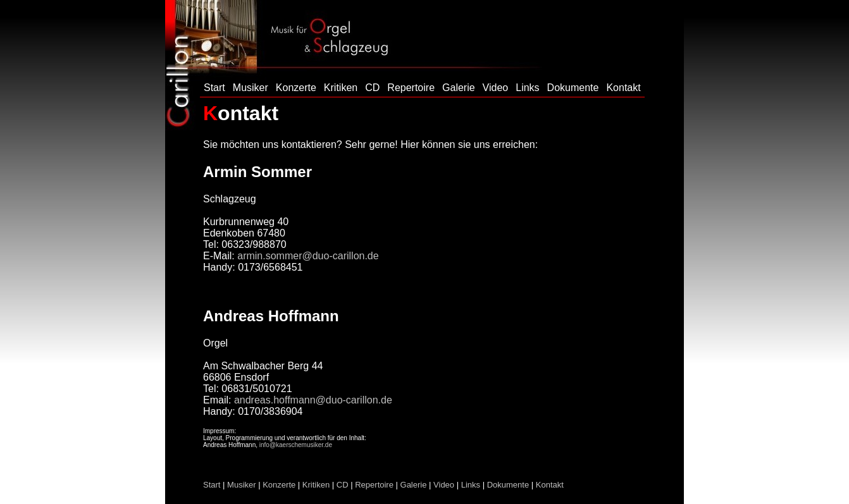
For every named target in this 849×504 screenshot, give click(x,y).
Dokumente (573, 88)
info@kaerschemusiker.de (296, 445)
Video (496, 88)
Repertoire (411, 88)
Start (214, 88)
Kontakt (623, 88)
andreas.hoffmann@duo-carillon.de (313, 400)
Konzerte (296, 88)
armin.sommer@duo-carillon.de (308, 256)
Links (527, 88)
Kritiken (341, 88)
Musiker (251, 88)
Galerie (459, 88)
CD (372, 88)
